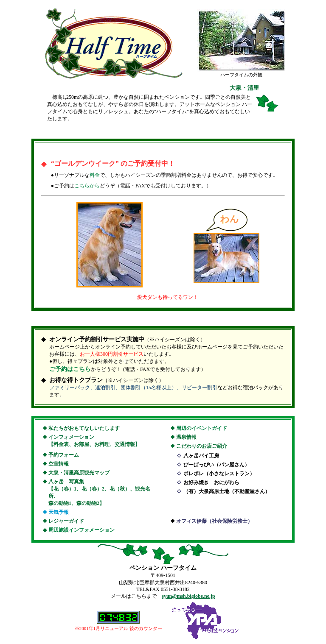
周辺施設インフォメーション (81, 530)
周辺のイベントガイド (202, 428)
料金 (95, 175)
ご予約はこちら (70, 369)
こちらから (87, 186)
